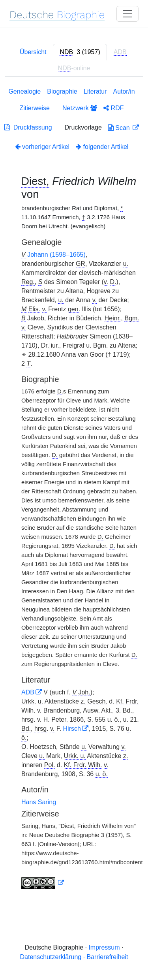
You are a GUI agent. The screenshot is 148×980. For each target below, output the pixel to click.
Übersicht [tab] (33, 52)
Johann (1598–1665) (56, 255)
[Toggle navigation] (127, 14)
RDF (113, 108)
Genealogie (24, 91)
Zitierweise (35, 108)
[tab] (80, 52)
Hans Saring (39, 802)
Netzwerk (80, 108)
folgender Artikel (102, 147)
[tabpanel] (74, 490)
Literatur (95, 91)
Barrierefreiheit (108, 957)
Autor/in (124, 91)
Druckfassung (28, 127)
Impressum (104, 947)
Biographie (62, 91)
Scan (120, 128)
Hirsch (72, 729)
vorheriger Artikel (42, 147)
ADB (28, 692)
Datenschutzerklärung (51, 957)
